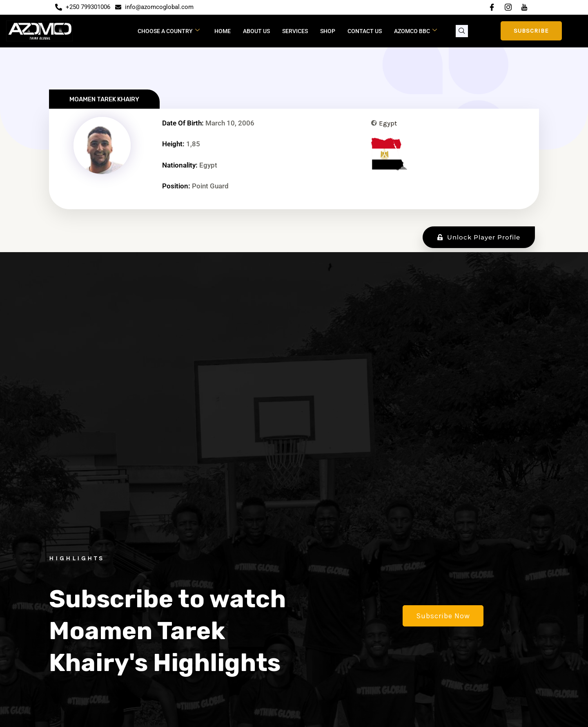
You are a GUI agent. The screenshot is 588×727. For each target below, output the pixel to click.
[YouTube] (524, 7)
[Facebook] (492, 7)
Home (223, 31)
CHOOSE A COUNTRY (169, 31)
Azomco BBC (415, 31)
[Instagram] (508, 7)
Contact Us (365, 31)
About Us (256, 31)
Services (295, 31)
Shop (328, 31)
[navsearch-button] (462, 31)
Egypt (388, 123)
